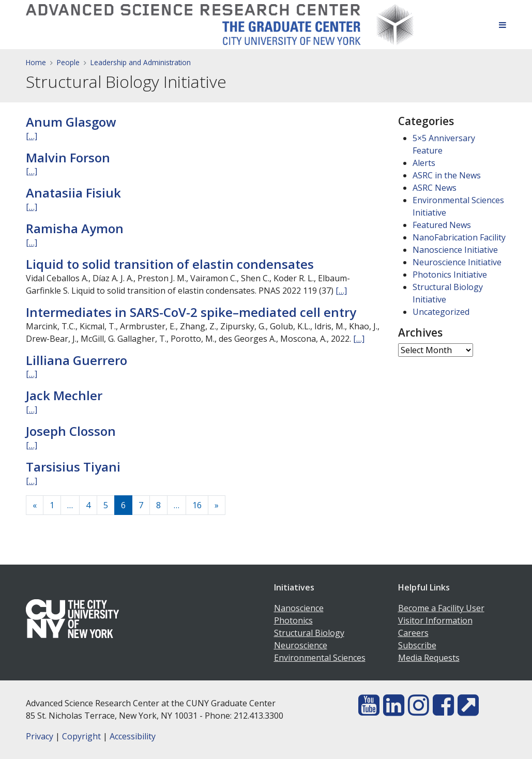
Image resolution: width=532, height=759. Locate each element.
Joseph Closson (71, 431)
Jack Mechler (64, 395)
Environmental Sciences (320, 658)
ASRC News (435, 188)
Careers (413, 633)
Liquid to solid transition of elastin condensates (170, 264)
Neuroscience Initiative (457, 262)
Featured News (442, 225)
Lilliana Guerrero (77, 360)
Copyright (81, 736)
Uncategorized (441, 312)
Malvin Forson (68, 157)
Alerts (424, 163)
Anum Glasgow (71, 122)
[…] (32, 136)
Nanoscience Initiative (455, 250)
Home (36, 62)
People (68, 62)
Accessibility (133, 736)
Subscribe (417, 645)
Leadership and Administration (141, 62)
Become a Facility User (441, 608)
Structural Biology (309, 633)
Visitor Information (435, 620)
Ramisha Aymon (75, 228)
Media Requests (429, 658)
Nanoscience (299, 608)
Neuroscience (301, 645)
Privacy (40, 736)
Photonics (293, 620)
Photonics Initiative (450, 275)
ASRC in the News (447, 175)
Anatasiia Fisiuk (73, 193)
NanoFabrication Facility (459, 237)
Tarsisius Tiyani (73, 467)
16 (197, 505)
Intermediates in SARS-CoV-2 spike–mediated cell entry (191, 312)
